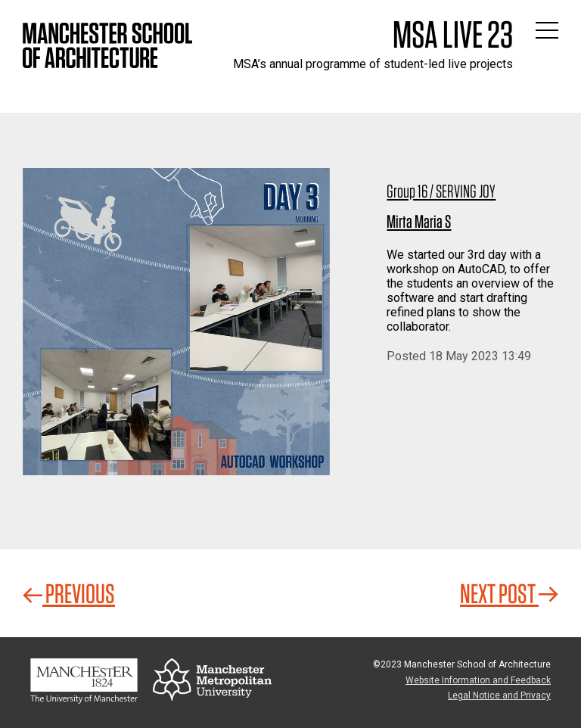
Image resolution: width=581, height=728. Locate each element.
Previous (69, 593)
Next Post (509, 593)
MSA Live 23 (453, 34)
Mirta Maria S (419, 221)
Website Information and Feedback (478, 680)
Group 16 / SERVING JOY (441, 191)
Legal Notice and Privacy (499, 695)
